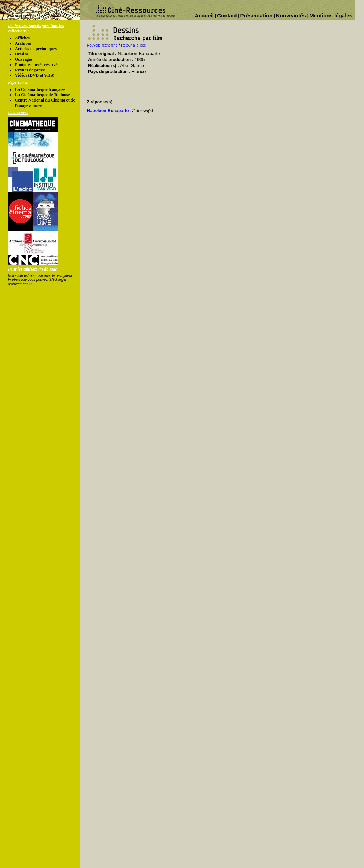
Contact (227, 15)
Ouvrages (24, 59)
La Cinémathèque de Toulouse (42, 95)
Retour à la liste (133, 45)
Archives (23, 43)
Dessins (22, 54)
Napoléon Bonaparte (120, 111)
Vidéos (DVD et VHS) (35, 75)
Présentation (257, 15)
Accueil (204, 15)
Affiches (22, 38)
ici (30, 284)
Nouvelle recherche (102, 45)
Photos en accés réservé (36, 65)
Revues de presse (30, 70)
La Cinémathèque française (40, 89)
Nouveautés (291, 15)
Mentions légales (331, 15)
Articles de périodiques (36, 49)
